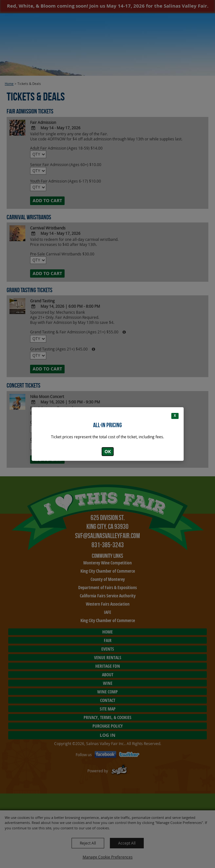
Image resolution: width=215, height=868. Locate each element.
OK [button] (108, 451)
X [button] (175, 416)
